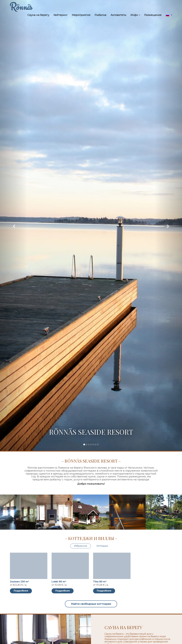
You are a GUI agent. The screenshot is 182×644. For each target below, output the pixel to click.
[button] (169, 15)
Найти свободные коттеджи (91, 604)
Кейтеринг (61, 15)
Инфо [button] (135, 15)
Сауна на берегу (38, 15)
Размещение (153, 15)
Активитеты (118, 15)
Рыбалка (101, 15)
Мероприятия (81, 15)
